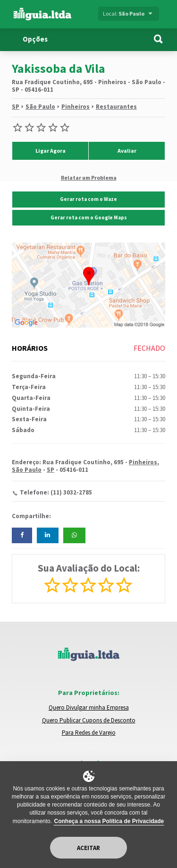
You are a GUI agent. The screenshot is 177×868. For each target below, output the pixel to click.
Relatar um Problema (89, 177)
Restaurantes (116, 107)
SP (16, 107)
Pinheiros (76, 107)
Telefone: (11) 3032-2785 (56, 492)
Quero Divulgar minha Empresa (89, 707)
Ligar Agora (51, 151)
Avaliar (127, 151)
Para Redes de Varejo (89, 733)
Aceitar (88, 848)
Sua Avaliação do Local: (89, 568)
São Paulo (40, 107)
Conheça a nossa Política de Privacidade (109, 821)
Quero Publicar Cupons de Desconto (89, 720)
